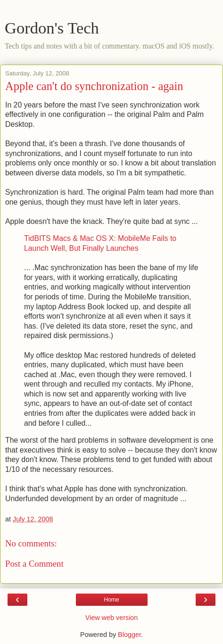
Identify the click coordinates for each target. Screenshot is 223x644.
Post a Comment (34, 564)
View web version (112, 618)
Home (111, 600)
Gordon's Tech (52, 28)
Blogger (129, 635)
